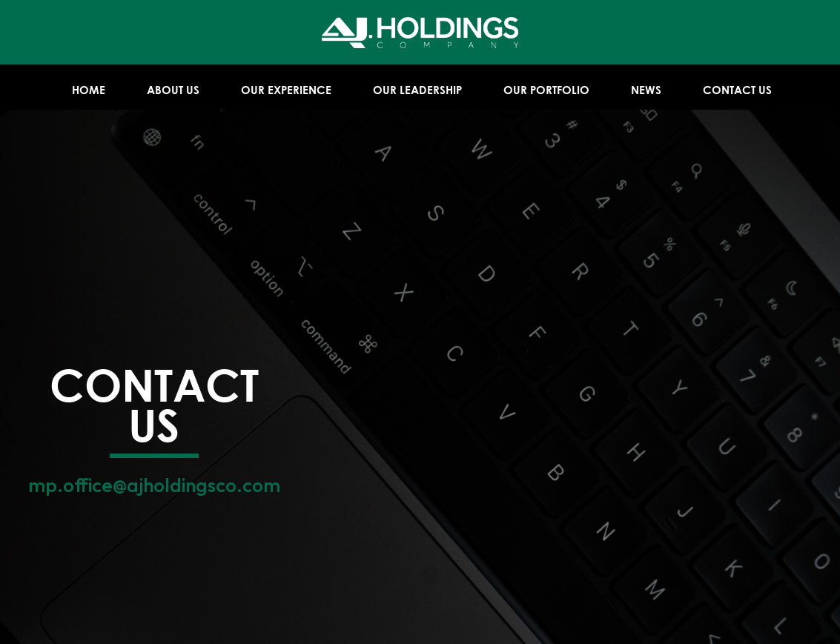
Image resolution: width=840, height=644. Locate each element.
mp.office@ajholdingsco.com (154, 485)
